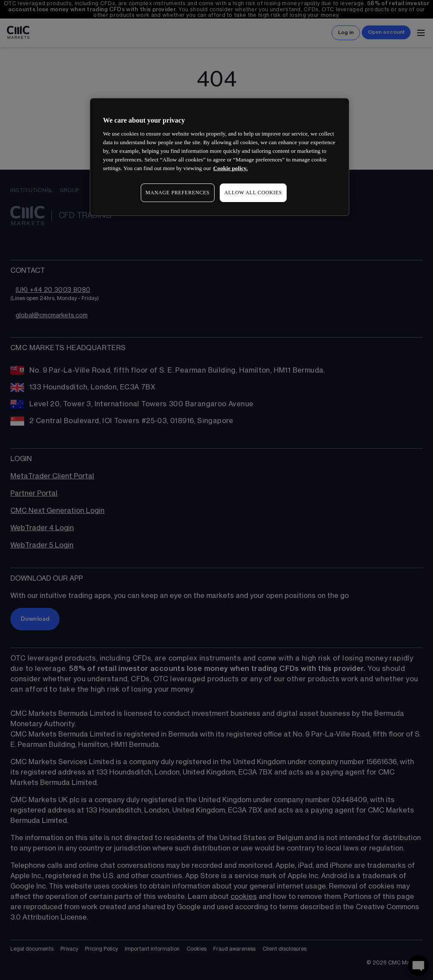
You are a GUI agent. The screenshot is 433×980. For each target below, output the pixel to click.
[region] (220, 157)
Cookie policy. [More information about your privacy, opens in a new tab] (231, 168)
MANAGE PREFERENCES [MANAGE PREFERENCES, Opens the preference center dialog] (177, 193)
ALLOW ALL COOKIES (253, 193)
